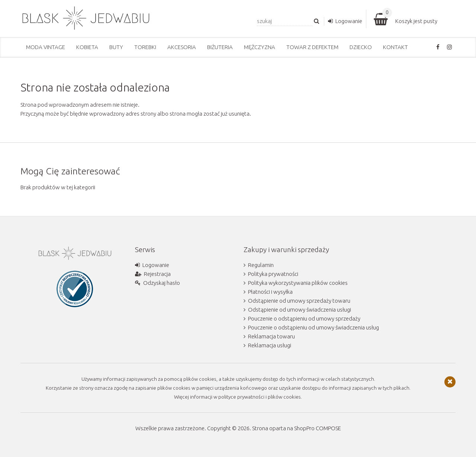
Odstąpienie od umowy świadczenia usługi (300, 310)
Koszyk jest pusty (416, 21)
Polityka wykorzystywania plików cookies (298, 283)
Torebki (145, 47)
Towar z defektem (312, 47)
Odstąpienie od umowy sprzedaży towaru (299, 301)
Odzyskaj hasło (162, 283)
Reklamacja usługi (270, 345)
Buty (116, 47)
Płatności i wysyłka (270, 292)
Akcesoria (182, 47)
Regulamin (261, 265)
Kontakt (395, 47)
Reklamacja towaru (271, 336)
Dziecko (361, 47)
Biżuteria (220, 47)
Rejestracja (157, 274)
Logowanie (349, 21)
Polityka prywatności (273, 274)
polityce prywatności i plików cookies (260, 397)
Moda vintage (46, 47)
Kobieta (87, 47)
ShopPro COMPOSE (318, 428)
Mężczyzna (260, 47)
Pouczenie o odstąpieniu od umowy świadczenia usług (313, 327)
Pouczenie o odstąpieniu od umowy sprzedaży (304, 318)
